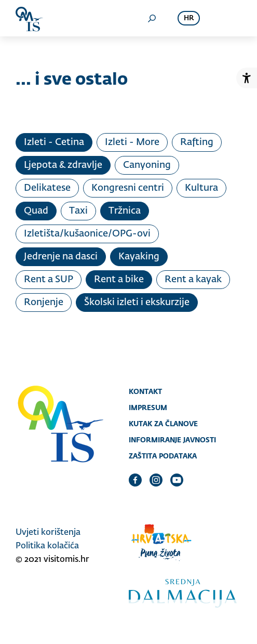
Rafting (197, 142)
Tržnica (125, 211)
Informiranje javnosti (172, 440)
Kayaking (139, 257)
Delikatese (47, 188)
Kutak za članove (163, 424)
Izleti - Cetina (54, 142)
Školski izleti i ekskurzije (137, 303)
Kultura (201, 188)
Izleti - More (132, 142)
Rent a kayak (193, 280)
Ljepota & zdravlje (63, 165)
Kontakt (145, 391)
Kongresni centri (128, 188)
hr (189, 18)
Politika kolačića (47, 546)
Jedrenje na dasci (61, 257)
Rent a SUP (49, 280)
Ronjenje (44, 303)
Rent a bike (119, 280)
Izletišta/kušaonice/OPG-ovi (87, 234)
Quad (36, 211)
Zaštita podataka (163, 456)
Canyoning (147, 165)
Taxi (78, 211)
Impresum (148, 408)
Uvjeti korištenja (48, 533)
